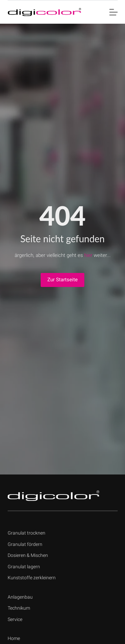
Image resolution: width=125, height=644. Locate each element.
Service (15, 619)
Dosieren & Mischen (28, 555)
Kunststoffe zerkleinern (32, 578)
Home (14, 638)
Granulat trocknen (26, 533)
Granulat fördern (25, 544)
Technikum (19, 608)
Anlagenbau (20, 597)
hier (88, 255)
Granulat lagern (24, 567)
